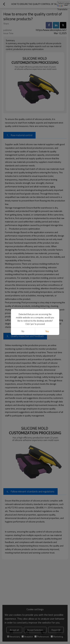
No (23, 331)
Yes (47, 331)
